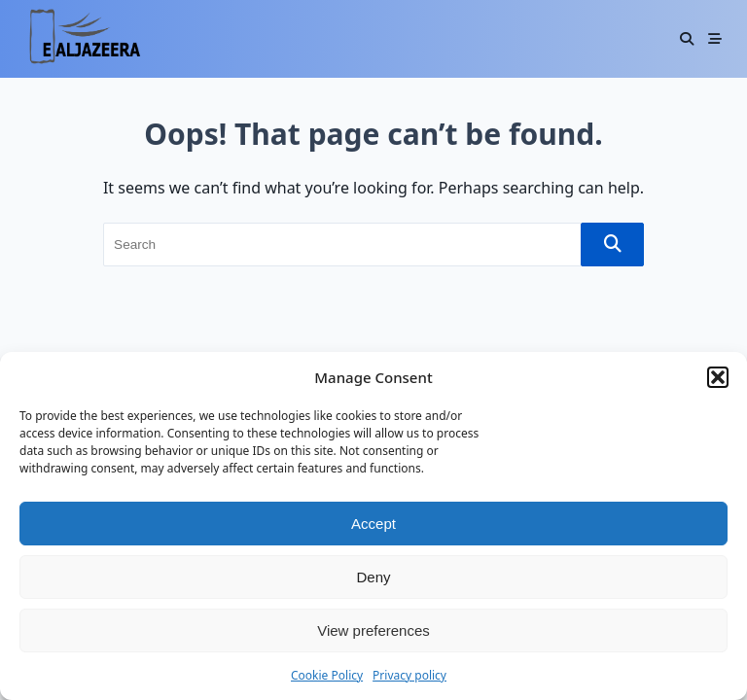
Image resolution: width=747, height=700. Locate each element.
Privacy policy (409, 675)
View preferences (373, 630)
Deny (373, 577)
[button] (718, 377)
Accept (373, 524)
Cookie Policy (327, 675)
